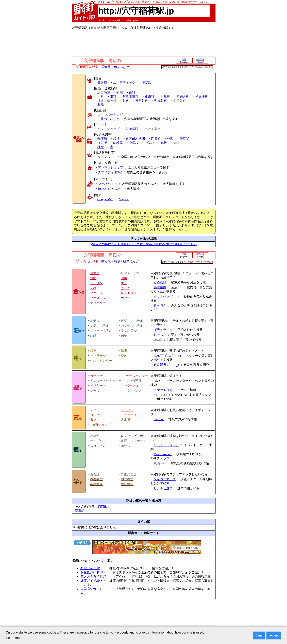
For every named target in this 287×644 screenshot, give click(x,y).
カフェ (126, 298)
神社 (101, 147)
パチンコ (132, 386)
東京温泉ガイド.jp (166, 365)
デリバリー (98, 303)
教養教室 (96, 479)
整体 (124, 356)
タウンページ (107, 157)
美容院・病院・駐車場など (120, 261)
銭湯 (93, 351)
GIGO (158, 381)
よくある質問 (114, 20)
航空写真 (200, 59)
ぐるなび (160, 282)
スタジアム (98, 446)
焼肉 (93, 278)
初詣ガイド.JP (90, 568)
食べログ (160, 305)
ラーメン (96, 283)
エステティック (124, 83)
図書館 (156, 139)
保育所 (102, 143)
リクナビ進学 (163, 488)
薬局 (101, 105)
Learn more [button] (14, 638)
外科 (126, 101)
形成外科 (161, 101)
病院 (120, 92)
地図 (184, 59)
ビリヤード (98, 386)
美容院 (102, 83)
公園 (170, 139)
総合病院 (104, 92)
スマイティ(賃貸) (110, 172)
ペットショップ (108, 129)
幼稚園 (118, 143)
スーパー (127, 410)
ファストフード (101, 298)
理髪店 (146, 83)
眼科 (113, 97)
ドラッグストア (132, 415)
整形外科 (142, 101)
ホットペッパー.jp (166, 296)
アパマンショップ (111, 167)
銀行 (116, 139)
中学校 (150, 143)
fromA (102, 189)
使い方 (102, 20)
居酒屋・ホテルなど (115, 67)
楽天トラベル (163, 330)
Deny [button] (259, 635)
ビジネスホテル (132, 321)
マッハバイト (107, 184)
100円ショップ (100, 425)
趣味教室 (127, 479)
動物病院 (132, 129)
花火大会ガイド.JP (93, 576)
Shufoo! (159, 419)
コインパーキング (110, 115)
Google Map (105, 199)
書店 (93, 420)
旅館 (93, 335)
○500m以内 (189, 67)
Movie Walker (163, 454)
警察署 (184, 139)
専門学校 (127, 484)
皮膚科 (150, 97)
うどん (126, 288)
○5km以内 (209, 67)
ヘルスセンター (101, 361)
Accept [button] (274, 635)
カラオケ (96, 376)
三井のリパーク (108, 119)
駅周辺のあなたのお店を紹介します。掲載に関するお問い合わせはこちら (144, 244)
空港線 (157, 28)
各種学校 (96, 484)
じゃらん (160, 335)
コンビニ (96, 415)
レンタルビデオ (132, 436)
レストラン (129, 293)
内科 (101, 97)
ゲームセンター (137, 376)
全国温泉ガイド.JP (93, 589)
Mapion (124, 199)
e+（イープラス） (166, 445)
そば (93, 288)
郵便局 (102, 139)
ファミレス (98, 293)
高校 (164, 143)
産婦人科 (183, 97)
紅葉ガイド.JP (90, 581)
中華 (124, 278)
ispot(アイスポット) (167, 356)
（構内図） (103, 506)
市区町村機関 (135, 139)
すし (124, 283)
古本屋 (126, 420)
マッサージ (98, 356)
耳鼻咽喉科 (131, 97)
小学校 (134, 143)
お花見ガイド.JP (92, 572)
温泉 (124, 351)
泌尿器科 (202, 97)
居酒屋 (95, 273)
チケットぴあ (163, 390)
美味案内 (160, 287)
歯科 (132, 92)
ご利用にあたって (132, 20)
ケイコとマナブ (165, 479)
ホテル (95, 321)
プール (95, 391)
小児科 (165, 97)
